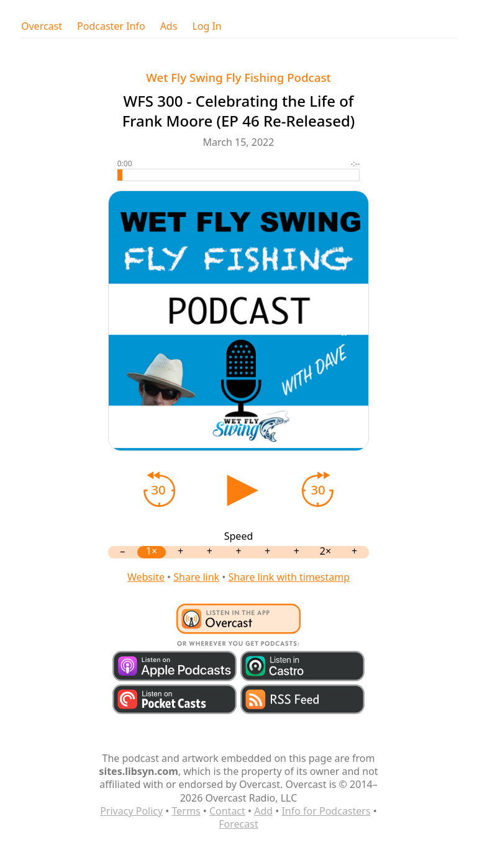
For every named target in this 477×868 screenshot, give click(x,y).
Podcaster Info (111, 26)
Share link (196, 577)
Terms (186, 811)
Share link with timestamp (289, 577)
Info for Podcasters (326, 811)
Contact (227, 811)
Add (263, 811)
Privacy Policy (131, 811)
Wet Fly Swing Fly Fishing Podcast (238, 77)
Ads (169, 26)
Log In (207, 26)
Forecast (238, 824)
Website (146, 577)
